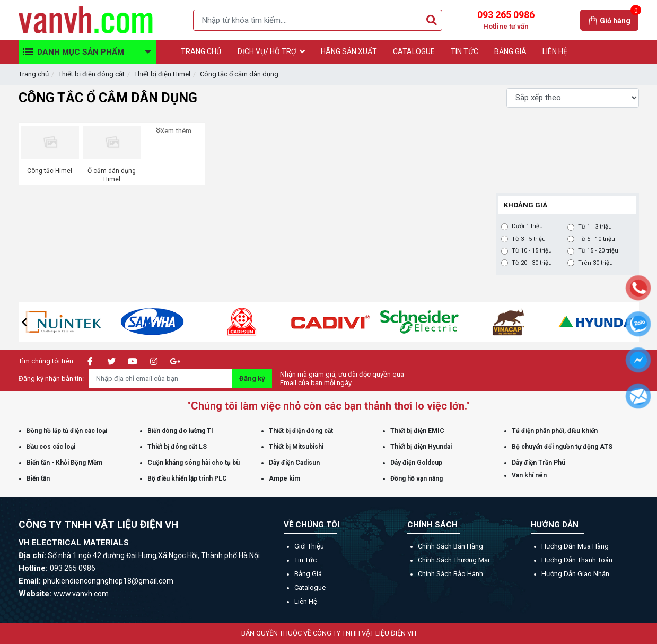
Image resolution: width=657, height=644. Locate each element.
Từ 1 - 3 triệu (595, 227)
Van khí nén (529, 475)
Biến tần (38, 478)
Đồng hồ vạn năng (417, 478)
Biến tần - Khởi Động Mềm (64, 463)
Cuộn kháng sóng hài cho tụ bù (194, 463)
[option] (84, 322)
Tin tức (305, 560)
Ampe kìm (284, 478)
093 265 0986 (506, 20)
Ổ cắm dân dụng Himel (112, 175)
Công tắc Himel (50, 171)
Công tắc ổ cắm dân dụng (239, 74)
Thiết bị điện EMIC (417, 431)
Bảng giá (308, 574)
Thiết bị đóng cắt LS (177, 447)
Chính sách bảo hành (450, 574)
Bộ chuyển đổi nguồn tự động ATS (562, 447)
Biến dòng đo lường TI (180, 431)
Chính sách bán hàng (450, 546)
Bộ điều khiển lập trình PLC (187, 478)
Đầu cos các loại (51, 447)
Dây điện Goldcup (416, 463)
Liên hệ (306, 601)
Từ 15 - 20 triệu (598, 251)
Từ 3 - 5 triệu (529, 239)
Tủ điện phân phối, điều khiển (555, 431)
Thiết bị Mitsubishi (296, 447)
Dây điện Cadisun (294, 463)
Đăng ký (252, 378)
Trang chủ (34, 74)
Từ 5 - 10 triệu (597, 239)
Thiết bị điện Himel (162, 74)
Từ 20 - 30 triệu (532, 263)
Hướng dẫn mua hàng (575, 546)
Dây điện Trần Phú (538, 463)
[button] (24, 322)
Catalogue (310, 588)
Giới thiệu (309, 546)
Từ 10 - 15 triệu (532, 251)
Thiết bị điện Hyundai (421, 447)
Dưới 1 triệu (527, 227)
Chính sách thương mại (454, 560)
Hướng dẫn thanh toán (577, 560)
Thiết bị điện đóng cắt (91, 74)
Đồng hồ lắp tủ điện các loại (67, 431)
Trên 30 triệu (595, 263)
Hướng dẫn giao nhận (575, 574)
